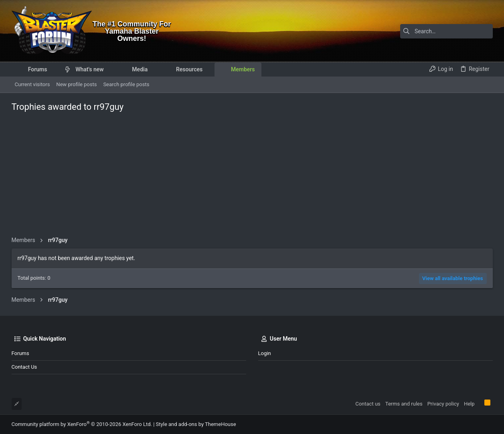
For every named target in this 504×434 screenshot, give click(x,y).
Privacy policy (443, 404)
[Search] (443, 31)
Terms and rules (404, 404)
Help (469, 404)
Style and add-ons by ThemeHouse (196, 424)
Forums (20, 353)
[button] (53, 69)
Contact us (24, 367)
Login (265, 353)
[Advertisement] (252, 176)
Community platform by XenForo (82, 424)
